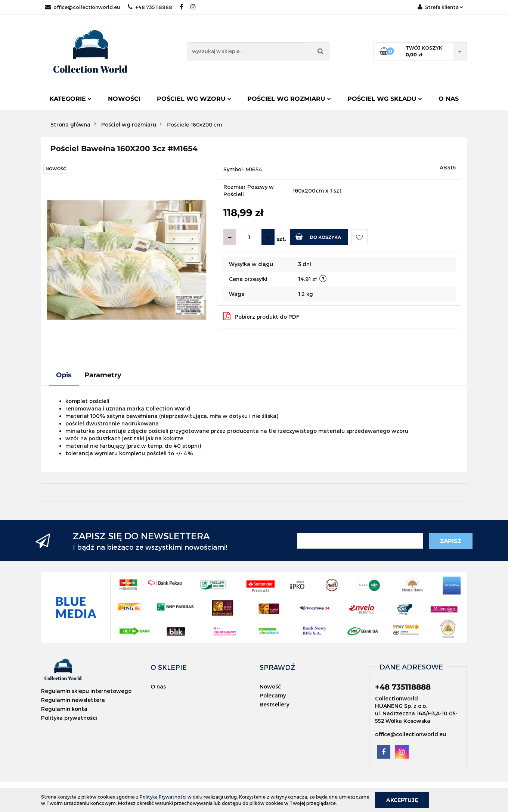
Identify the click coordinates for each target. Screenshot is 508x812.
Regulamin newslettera (73, 700)
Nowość (270, 686)
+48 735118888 (150, 7)
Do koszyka (318, 237)
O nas (449, 99)
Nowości (124, 99)
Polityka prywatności (69, 718)
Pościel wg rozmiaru (289, 99)
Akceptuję (402, 800)
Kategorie (70, 99)
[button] (169, 667)
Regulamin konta (64, 709)
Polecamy (273, 695)
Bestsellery (274, 704)
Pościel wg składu (385, 99)
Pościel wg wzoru (194, 99)
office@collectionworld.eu (83, 7)
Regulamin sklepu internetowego (86, 691)
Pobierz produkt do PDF (261, 316)
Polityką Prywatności (163, 797)
